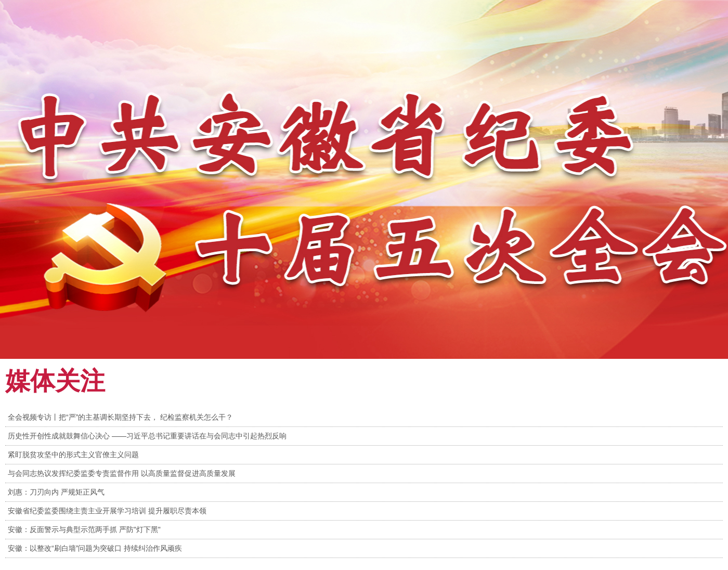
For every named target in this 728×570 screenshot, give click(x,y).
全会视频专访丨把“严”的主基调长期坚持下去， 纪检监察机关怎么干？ (120, 417)
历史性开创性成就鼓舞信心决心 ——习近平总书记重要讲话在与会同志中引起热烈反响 (147, 436)
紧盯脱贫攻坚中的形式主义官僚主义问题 (73, 455)
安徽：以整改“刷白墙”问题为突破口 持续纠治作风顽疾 (95, 548)
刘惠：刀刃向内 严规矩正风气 (56, 492)
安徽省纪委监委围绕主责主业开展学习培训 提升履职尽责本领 (107, 511)
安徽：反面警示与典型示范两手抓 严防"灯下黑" (84, 529)
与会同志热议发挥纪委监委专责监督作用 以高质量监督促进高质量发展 (122, 473)
